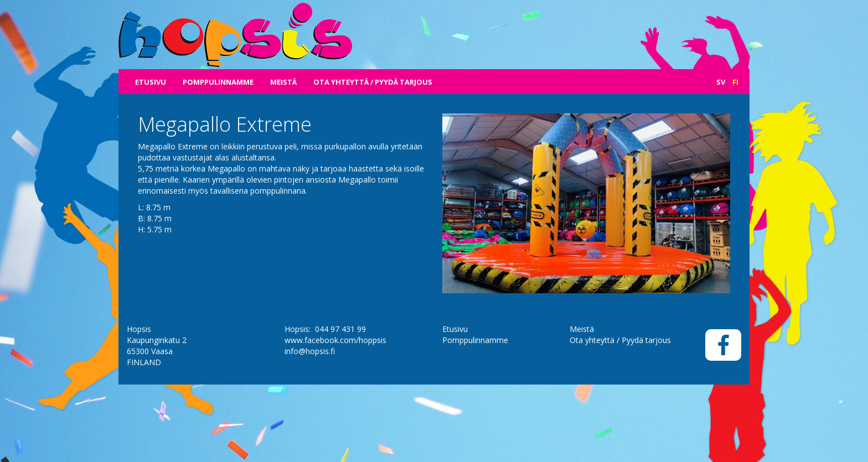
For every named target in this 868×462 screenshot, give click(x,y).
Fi (735, 82)
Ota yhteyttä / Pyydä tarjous (373, 82)
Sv (721, 82)
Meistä (283, 82)
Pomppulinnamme (218, 82)
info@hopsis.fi (310, 409)
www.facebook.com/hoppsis (335, 398)
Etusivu (151, 82)
